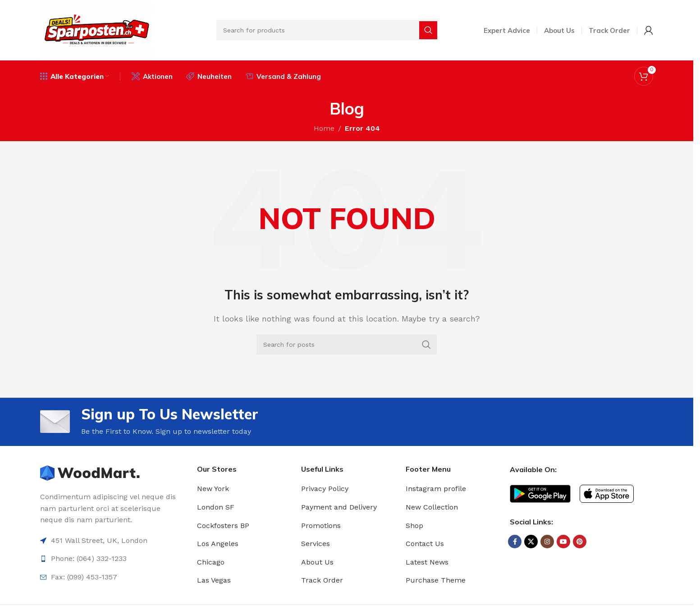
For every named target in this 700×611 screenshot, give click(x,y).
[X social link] (531, 542)
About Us (317, 562)
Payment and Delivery (339, 507)
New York (213, 489)
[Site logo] (96, 30)
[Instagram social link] (547, 542)
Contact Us (425, 544)
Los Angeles (218, 544)
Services (316, 544)
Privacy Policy (325, 489)
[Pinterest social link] (580, 542)
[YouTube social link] (563, 542)
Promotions (321, 526)
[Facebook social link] (515, 542)
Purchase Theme (436, 580)
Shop (414, 526)
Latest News (427, 562)
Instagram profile (436, 489)
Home (324, 128)
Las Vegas (214, 580)
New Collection (432, 507)
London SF (216, 507)
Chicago (211, 562)
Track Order (322, 580)
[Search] (327, 30)
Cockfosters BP (223, 526)
